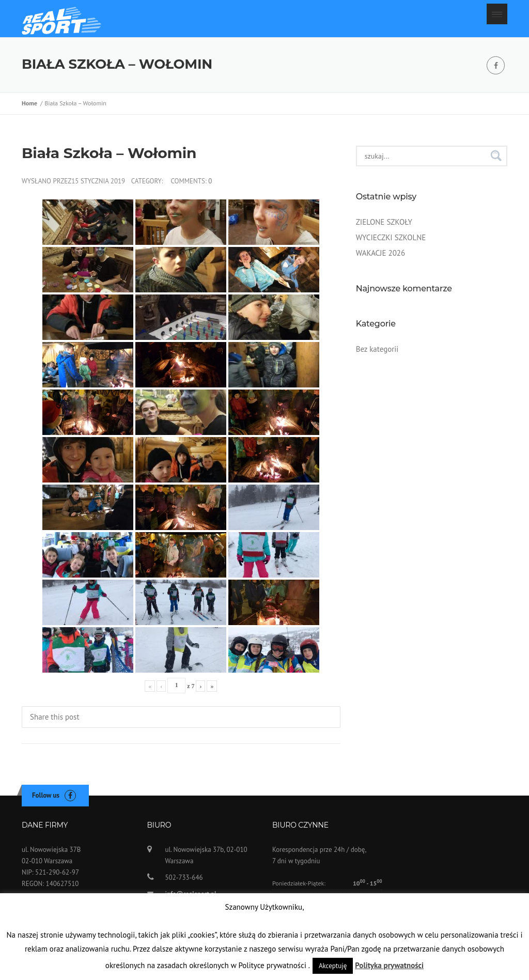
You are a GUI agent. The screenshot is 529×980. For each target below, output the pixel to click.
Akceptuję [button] (333, 966)
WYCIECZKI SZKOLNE (391, 242)
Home (31, 108)
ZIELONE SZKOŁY (384, 226)
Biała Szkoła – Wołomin (109, 157)
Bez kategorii (377, 353)
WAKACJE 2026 (381, 257)
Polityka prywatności (389, 965)
